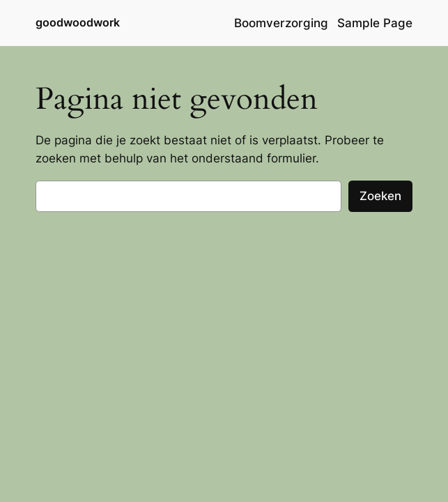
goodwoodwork (78, 23)
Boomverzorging (281, 23)
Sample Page (375, 23)
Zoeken (380, 196)
